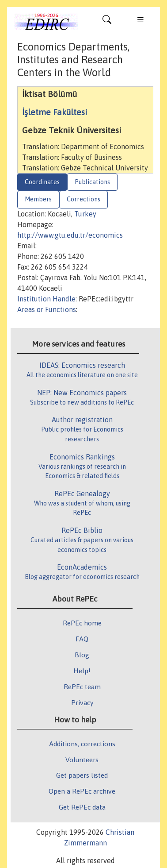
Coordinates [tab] (42, 182)
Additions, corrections (82, 744)
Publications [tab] (92, 182)
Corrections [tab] (83, 199)
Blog (82, 655)
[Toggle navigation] (107, 22)
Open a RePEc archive (82, 791)
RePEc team (82, 687)
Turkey (85, 214)
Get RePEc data (82, 807)
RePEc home (82, 623)
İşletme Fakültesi (55, 112)
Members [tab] (38, 199)
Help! (82, 671)
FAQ (82, 639)
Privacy (82, 702)
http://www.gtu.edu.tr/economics (70, 235)
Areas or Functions (47, 309)
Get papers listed (82, 775)
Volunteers (82, 760)
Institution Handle (46, 299)
